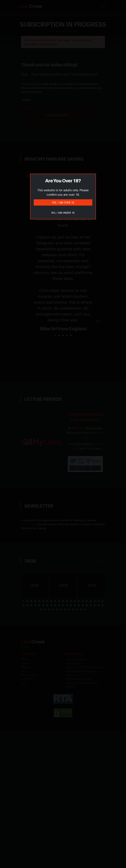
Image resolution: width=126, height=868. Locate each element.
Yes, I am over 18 (63, 202)
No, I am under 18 (63, 213)
